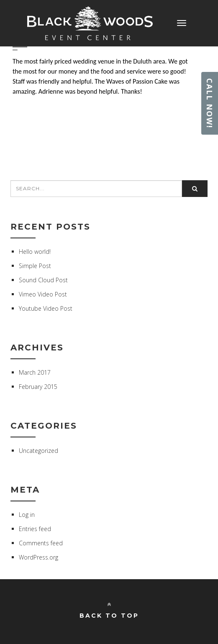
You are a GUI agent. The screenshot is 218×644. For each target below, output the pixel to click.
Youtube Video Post (46, 308)
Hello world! (35, 252)
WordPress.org (38, 557)
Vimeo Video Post (43, 294)
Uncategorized (38, 451)
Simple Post (35, 266)
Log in (27, 515)
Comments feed (41, 543)
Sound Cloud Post (43, 280)
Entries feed (35, 529)
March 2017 (35, 372)
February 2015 (38, 387)
